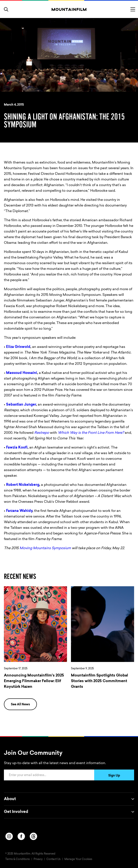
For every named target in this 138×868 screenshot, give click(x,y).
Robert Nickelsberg (23, 485)
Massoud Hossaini (22, 373)
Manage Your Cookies (78, 859)
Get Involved (69, 812)
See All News (20, 705)
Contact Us (53, 859)
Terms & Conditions (17, 859)
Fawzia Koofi (17, 448)
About (69, 799)
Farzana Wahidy (19, 511)
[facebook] (21, 836)
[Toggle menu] (133, 9)
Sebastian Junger (21, 405)
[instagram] (9, 836)
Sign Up (114, 776)
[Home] (69, 9)
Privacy (38, 859)
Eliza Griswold (18, 347)
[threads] (33, 836)
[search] (6, 9)
